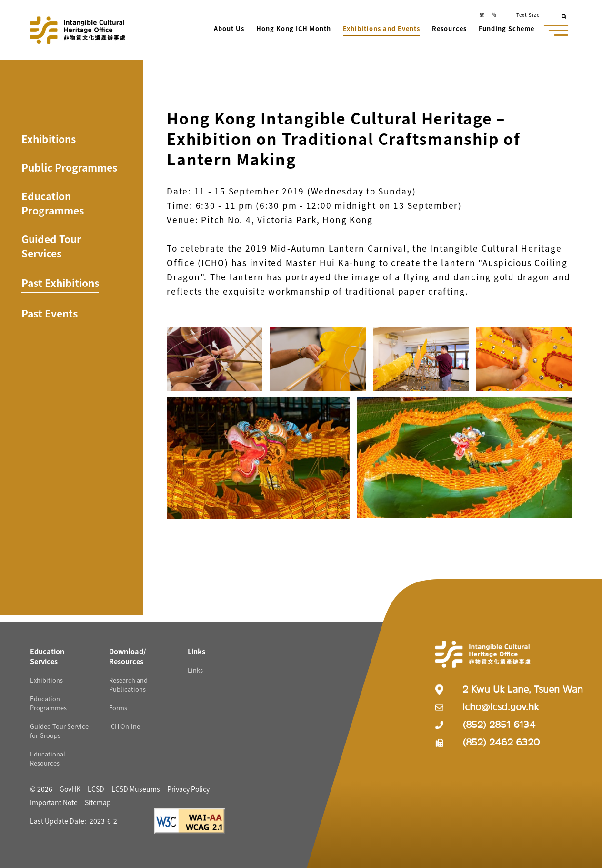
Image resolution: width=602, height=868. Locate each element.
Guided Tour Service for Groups (59, 731)
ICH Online (125, 726)
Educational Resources (48, 758)
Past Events (50, 313)
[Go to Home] (78, 30)
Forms (118, 708)
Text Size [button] (528, 15)
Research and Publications (128, 684)
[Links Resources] (196, 651)
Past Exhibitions (60, 283)
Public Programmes (69, 167)
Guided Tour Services (51, 246)
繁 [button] (482, 15)
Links (195, 670)
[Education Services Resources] (47, 656)
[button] (230, 30)
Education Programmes (53, 203)
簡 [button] (494, 15)
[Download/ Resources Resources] (128, 656)
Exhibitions (49, 139)
